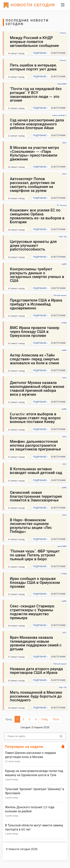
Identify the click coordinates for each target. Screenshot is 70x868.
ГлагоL (63, 33)
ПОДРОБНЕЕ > (41, 53)
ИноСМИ (62, 84)
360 (64, 143)
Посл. (56, 719)
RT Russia (62, 205)
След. (45, 719)
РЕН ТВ (63, 237)
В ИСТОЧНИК (58, 53)
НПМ (64, 323)
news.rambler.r (59, 115)
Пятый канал (60, 295)
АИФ (64, 264)
